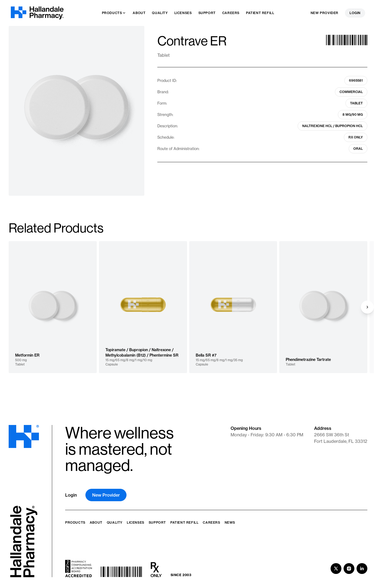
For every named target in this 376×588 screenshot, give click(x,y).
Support (157, 522)
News (230, 522)
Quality (115, 522)
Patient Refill (184, 522)
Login (355, 13)
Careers (211, 522)
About (96, 522)
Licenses (136, 522)
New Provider (325, 13)
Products (75, 522)
